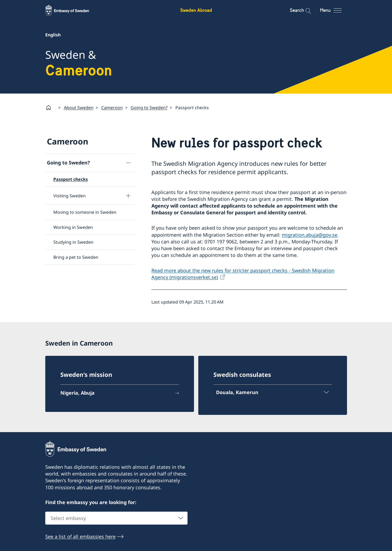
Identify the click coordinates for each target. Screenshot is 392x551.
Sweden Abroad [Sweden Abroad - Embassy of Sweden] (196, 10)
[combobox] (116, 518)
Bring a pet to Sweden (76, 257)
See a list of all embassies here (80, 536)
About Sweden (79, 108)
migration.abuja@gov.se (310, 235)
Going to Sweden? (149, 108)
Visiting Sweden (70, 196)
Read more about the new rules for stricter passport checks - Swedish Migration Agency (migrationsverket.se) (243, 274)
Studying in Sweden (73, 242)
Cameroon (112, 108)
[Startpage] (51, 108)
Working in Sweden (73, 227)
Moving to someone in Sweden (85, 212)
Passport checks (71, 179)
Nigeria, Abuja (77, 393)
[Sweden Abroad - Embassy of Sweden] (72, 10)
